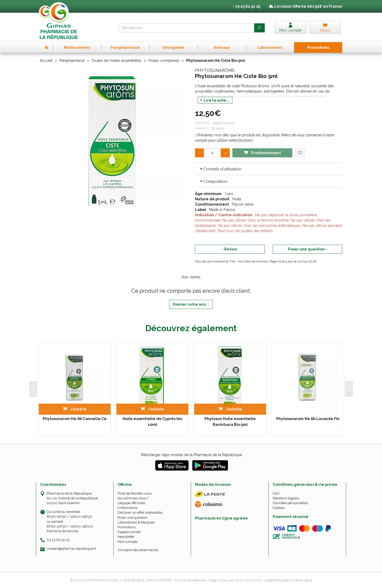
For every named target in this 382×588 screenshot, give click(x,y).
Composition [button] (213, 181)
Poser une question (133, 518)
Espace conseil (129, 532)
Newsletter (126, 537)
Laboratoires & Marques (136, 522)
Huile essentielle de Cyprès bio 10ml (152, 422)
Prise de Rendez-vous (135, 493)
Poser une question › (307, 249)
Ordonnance (127, 508)
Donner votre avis (191, 304)
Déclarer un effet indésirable (140, 513)
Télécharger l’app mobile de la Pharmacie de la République (191, 455)
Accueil (46, 60)
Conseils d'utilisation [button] (220, 169)
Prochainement (262, 152)
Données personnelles (290, 503)
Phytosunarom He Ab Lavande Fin (308, 419)
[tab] (269, 169)
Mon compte (127, 542)
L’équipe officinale (131, 503)
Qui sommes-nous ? (133, 498)
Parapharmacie (72, 60)
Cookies (279, 508)
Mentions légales (286, 498)
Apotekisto (288, 580)
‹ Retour (230, 249)
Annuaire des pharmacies (138, 550)
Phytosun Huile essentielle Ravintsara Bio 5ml (230, 422)
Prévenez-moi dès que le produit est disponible (237, 135)
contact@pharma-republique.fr (71, 549)
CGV (276, 493)
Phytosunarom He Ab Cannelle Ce (75, 419)
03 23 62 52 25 (58, 540)
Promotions (127, 527)
